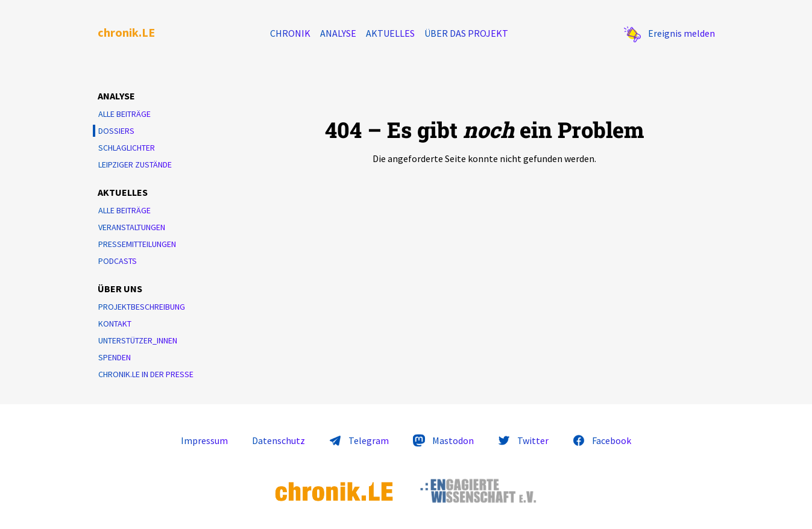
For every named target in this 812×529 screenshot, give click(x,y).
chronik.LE (126, 32)
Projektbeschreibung (142, 307)
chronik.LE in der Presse (146, 374)
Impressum (204, 440)
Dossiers (116, 131)
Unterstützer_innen (138, 340)
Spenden (115, 357)
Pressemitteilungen (137, 244)
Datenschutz (279, 440)
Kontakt (115, 324)
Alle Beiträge (124, 114)
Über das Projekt (466, 33)
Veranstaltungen (132, 227)
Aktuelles (390, 33)
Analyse (338, 33)
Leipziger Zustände (135, 164)
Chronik (290, 33)
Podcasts (118, 261)
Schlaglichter (127, 148)
